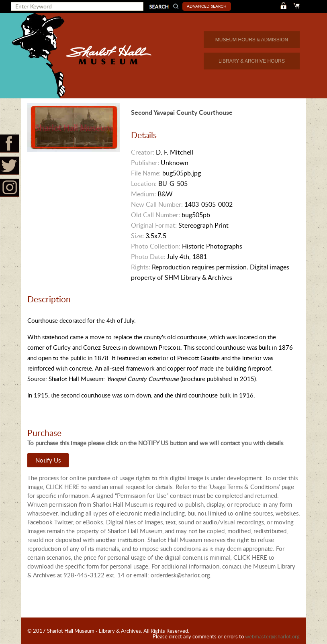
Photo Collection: (156, 246)
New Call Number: (157, 204)
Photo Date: (148, 257)
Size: (137, 236)
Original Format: (154, 225)
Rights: (141, 267)
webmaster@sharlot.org (272, 636)
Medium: (143, 194)
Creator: (143, 152)
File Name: (146, 173)
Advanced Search (207, 6)
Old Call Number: (155, 215)
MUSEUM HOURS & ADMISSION (252, 40)
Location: (144, 183)
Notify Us (48, 460)
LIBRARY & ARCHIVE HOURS (252, 61)
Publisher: (145, 163)
